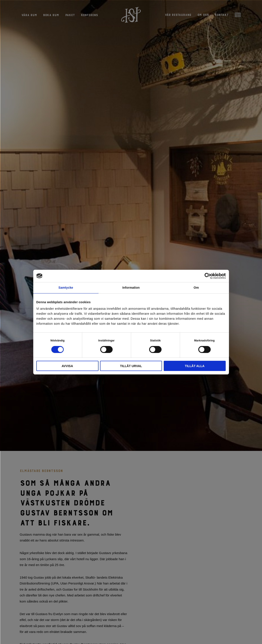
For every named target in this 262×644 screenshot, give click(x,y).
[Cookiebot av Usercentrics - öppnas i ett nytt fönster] (207, 276)
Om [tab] (196, 288)
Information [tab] (131, 288)
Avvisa (67, 366)
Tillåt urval (131, 366)
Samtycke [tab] (66, 288)
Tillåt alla (195, 366)
